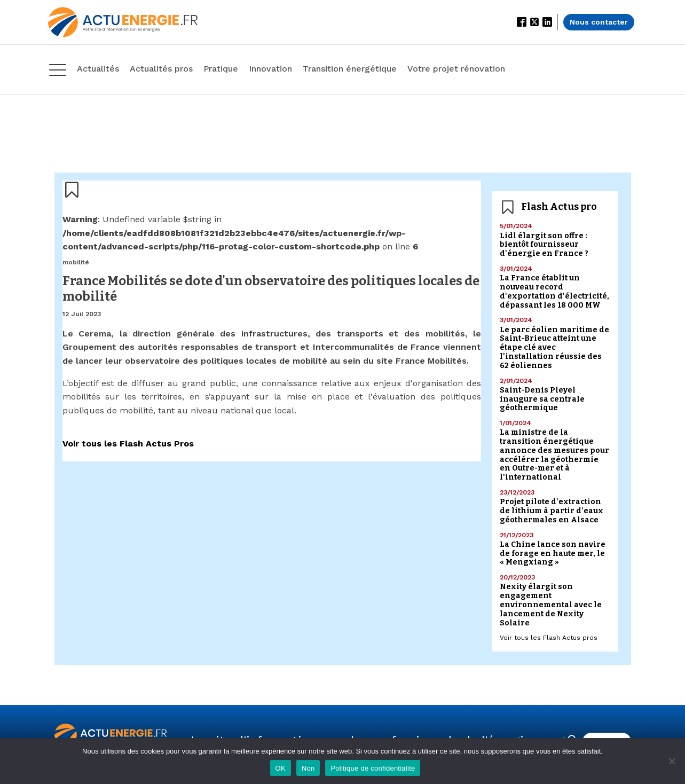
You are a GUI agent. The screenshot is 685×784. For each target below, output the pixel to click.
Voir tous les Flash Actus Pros (128, 444)
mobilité (76, 262)
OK (281, 768)
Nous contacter (599, 22)
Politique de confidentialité (373, 768)
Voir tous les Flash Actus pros (549, 638)
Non (308, 768)
